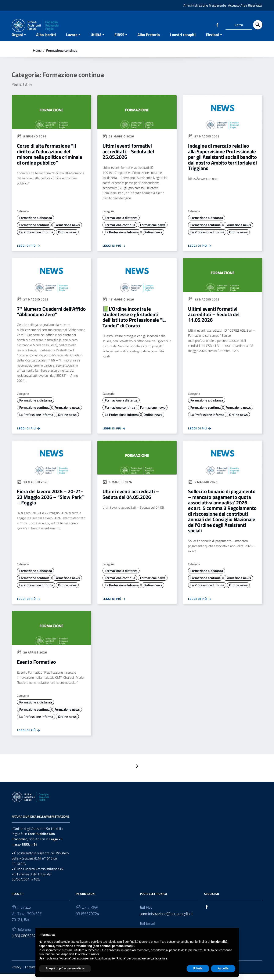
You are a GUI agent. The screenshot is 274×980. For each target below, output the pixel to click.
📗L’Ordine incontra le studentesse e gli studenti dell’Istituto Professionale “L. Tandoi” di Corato (134, 323)
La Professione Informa (36, 238)
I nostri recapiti (183, 41)
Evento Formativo (36, 668)
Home (37, 57)
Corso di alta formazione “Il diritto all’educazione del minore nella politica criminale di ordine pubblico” (50, 161)
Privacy (16, 974)
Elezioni (212, 41)
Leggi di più (29, 252)
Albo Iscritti (46, 41)
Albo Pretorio (149, 41)
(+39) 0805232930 (27, 942)
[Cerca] (258, 25)
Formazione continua (34, 231)
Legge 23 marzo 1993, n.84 (37, 848)
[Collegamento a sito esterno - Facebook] (217, 25)
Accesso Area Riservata (245, 5)
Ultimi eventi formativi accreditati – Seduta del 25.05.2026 (128, 158)
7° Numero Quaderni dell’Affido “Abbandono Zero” (51, 318)
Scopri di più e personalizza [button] (65, 968)
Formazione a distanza (36, 224)
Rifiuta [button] (198, 968)
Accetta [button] (223, 968)
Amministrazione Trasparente (205, 5)
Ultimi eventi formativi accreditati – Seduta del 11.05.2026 (214, 321)
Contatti (30, 974)
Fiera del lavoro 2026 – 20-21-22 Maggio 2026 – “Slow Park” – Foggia (50, 503)
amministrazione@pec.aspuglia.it (166, 920)
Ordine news (67, 238)
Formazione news (67, 231)
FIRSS (119, 41)
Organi (17, 41)
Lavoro (72, 41)
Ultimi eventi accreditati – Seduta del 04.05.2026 (131, 501)
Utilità (96, 41)
